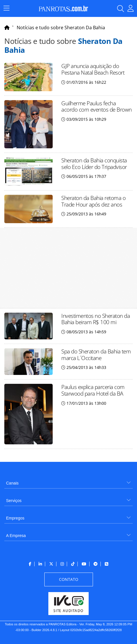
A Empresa (16, 536)
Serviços (14, 501)
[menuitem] (68, 481)
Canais (12, 483)
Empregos (15, 518)
